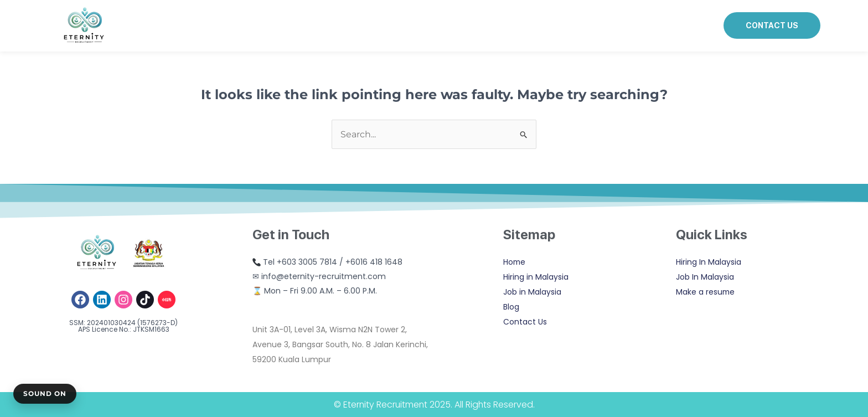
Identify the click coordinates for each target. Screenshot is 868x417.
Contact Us (525, 322)
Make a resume (706, 292)
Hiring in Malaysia (536, 277)
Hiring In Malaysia (709, 262)
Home (515, 262)
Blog (511, 307)
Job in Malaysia (532, 292)
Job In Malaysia (705, 277)
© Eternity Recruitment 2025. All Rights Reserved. (434, 405)
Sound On (45, 393)
